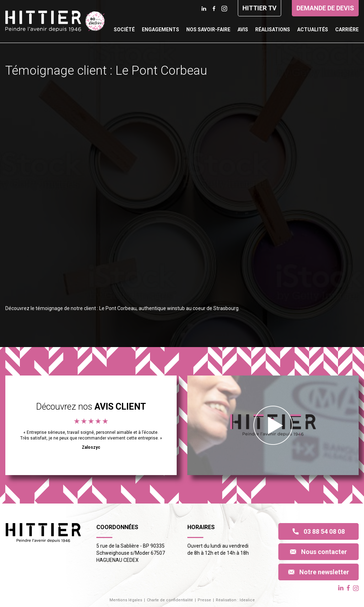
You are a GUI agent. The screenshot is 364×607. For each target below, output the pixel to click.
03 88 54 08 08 (319, 531)
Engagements (160, 30)
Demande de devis (325, 8)
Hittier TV (259, 8)
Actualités (313, 30)
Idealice (247, 600)
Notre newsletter (319, 572)
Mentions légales (126, 600)
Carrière (347, 30)
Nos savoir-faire (208, 30)
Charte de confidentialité (170, 600)
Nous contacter (318, 552)
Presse (204, 600)
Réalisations (273, 30)
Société (124, 30)
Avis (243, 30)
